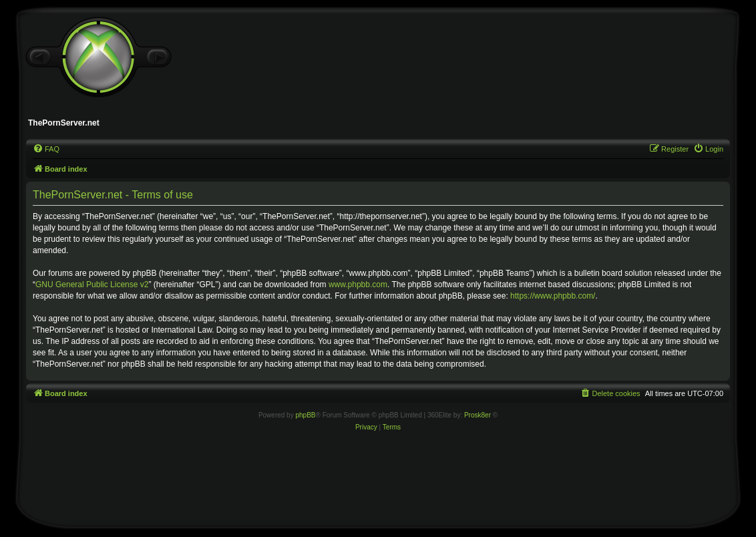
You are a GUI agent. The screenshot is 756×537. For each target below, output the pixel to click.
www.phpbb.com (358, 285)
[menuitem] (46, 149)
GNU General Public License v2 (92, 285)
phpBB (305, 415)
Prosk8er (478, 415)
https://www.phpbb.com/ (553, 296)
